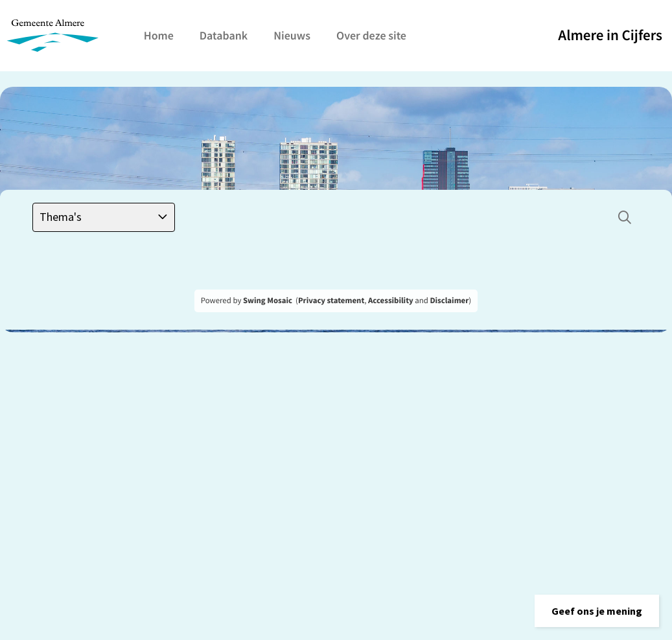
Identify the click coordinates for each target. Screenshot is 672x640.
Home (159, 35)
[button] (597, 611)
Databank (224, 35)
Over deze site (371, 35)
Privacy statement (331, 301)
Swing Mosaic (268, 301)
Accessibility (391, 301)
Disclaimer (449, 301)
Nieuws (292, 35)
